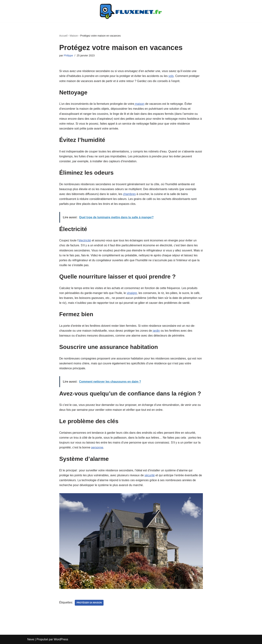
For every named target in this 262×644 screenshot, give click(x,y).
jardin (156, 331)
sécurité (150, 475)
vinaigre (132, 293)
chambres (129, 194)
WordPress (61, 639)
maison (139, 104)
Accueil (63, 36)
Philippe (68, 55)
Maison (74, 36)
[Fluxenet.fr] (131, 11)
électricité (85, 240)
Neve (31, 639)
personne (97, 447)
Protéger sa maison (89, 603)
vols (171, 76)
